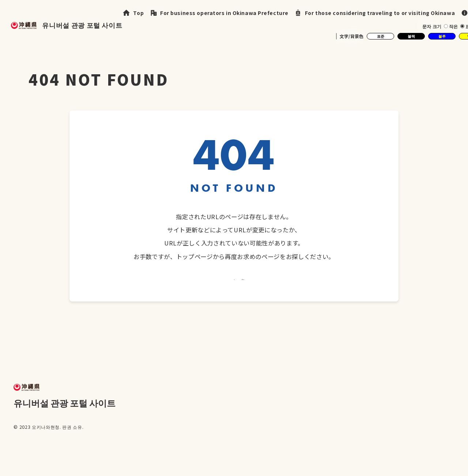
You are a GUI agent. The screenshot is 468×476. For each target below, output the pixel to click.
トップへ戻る (234, 293)
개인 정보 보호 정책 (404, 458)
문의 (449, 458)
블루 (442, 36)
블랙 (411, 36)
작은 (452, 26)
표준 (380, 36)
